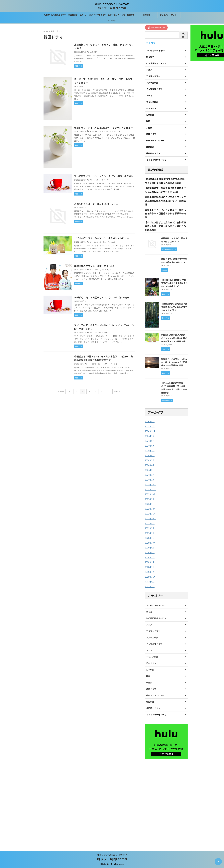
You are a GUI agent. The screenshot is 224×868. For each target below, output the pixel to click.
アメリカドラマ (153, 631)
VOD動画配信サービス (156, 618)
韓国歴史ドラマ (153, 708)
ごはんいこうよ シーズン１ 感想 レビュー (97, 204)
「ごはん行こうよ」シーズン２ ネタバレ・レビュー (102, 238)
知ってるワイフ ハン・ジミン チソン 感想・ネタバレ (104, 176)
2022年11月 (150, 514)
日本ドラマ (151, 663)
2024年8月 (150, 446)
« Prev (61, 391)
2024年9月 (150, 441)
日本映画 (150, 670)
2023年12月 (150, 485)
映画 (148, 676)
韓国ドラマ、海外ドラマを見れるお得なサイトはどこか (174, 261)
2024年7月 (150, 451)
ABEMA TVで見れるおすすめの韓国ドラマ (55, 16)
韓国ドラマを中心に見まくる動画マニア (112, 855)
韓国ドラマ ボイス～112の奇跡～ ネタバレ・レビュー (104, 128)
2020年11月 (150, 538)
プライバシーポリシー (169, 15)
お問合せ (146, 15)
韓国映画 (150, 702)
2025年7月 (150, 426)
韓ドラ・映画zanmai (112, 8)
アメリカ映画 (152, 638)
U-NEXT (150, 612)
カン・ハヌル (103, 364)
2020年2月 (150, 562)
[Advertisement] (166, 803)
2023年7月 (150, 499)
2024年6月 (150, 455)
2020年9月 (150, 548)
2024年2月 (150, 475)
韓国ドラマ (151, 689)
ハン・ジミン (95, 270)
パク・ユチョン (107, 270)
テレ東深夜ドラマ (154, 644)
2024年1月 (150, 480)
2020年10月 (150, 543)
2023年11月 (150, 489)
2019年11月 (150, 577)
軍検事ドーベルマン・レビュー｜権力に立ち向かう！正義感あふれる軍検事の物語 (165, 213)
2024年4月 (150, 465)
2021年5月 (150, 528)
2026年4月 (150, 421)
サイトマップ (112, 20)
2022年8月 (150, 523)
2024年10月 (150, 436)
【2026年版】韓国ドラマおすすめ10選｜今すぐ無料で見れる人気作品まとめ (174, 283)
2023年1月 (150, 504)
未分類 (149, 682)
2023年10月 (150, 494)
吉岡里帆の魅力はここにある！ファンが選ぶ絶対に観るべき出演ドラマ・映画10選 (166, 201)
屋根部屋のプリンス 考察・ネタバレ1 (94, 266)
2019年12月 (150, 572)
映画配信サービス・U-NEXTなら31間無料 (78, 16)
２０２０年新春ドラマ (156, 715)
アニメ (149, 625)
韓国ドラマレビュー (155, 695)
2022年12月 (150, 509)
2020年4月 (150, 552)
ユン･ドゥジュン (109, 242)
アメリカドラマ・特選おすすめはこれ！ (123, 16)
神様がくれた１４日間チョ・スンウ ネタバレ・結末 (103, 297)
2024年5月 (150, 460)
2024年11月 (150, 431)
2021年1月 (150, 533)
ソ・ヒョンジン (96, 242)
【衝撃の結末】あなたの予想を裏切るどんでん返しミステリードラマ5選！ (174, 307)
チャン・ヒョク (116, 131)
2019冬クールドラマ (156, 605)
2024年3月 (150, 470)
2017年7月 (150, 586)
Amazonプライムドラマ (99, 131)
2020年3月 (150, 557)
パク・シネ (113, 364)
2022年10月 (150, 518)
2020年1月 (150, 567)
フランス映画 (152, 657)
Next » (117, 391)
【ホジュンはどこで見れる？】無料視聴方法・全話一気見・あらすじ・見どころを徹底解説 (165, 226)
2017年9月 (150, 582)
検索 (183, 35)
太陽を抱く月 (95, 52)
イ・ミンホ (92, 364)
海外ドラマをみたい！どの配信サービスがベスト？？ (101, 16)
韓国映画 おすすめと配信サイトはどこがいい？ (174, 240)
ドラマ (149, 650)
